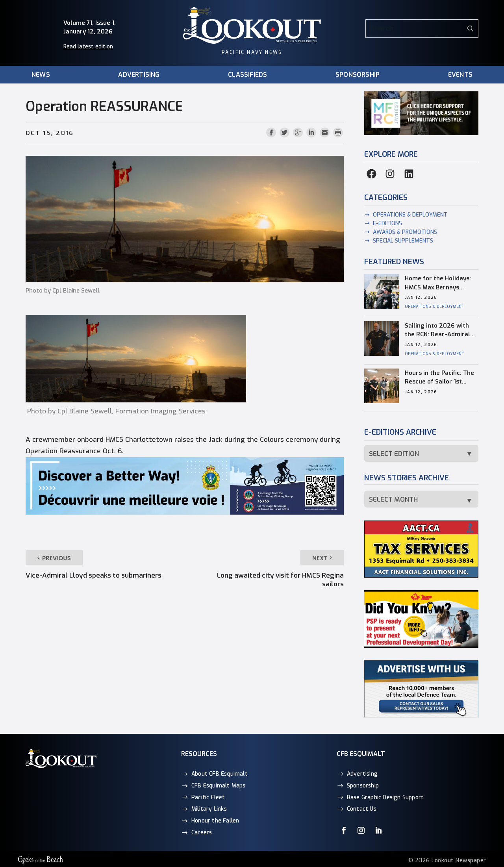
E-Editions (387, 223)
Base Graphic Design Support (385, 798)
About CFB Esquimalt (220, 774)
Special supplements (403, 241)
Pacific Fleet (208, 798)
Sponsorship (358, 75)
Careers (202, 833)
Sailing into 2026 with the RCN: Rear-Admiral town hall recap (437, 330)
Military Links (209, 809)
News (41, 75)
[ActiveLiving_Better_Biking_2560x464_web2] (185, 512)
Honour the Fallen (215, 821)
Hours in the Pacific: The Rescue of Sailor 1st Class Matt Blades (439, 378)
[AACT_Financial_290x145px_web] (421, 576)
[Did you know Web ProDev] (421, 646)
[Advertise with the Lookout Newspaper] (421, 716)
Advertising (139, 75)
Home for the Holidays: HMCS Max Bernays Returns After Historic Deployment (438, 283)
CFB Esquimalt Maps (219, 786)
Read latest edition (88, 47)
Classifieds (247, 75)
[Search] (422, 29)
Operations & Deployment (410, 215)
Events (460, 75)
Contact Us (362, 809)
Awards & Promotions (405, 232)
